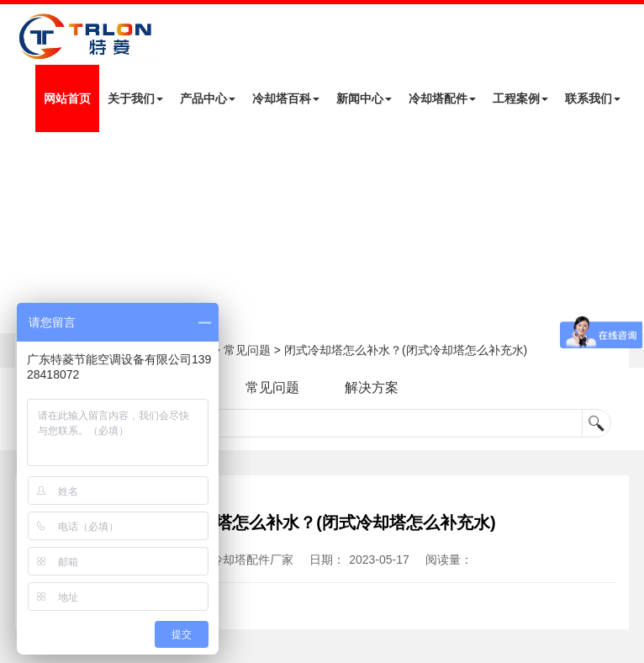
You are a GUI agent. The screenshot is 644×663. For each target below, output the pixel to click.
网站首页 (67, 98)
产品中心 (208, 98)
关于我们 (135, 98)
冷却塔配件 (442, 98)
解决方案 (372, 387)
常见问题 (247, 350)
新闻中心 (364, 98)
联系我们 (593, 98)
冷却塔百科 (286, 98)
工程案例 (520, 98)
